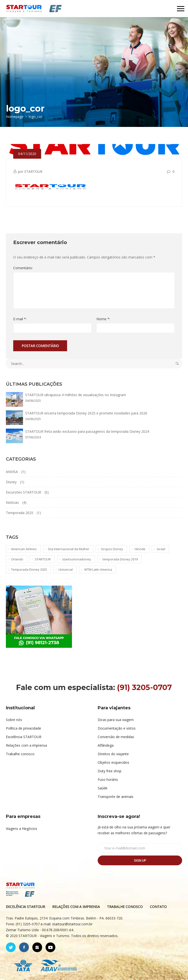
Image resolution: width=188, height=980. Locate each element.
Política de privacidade (23, 728)
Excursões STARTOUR (23, 492)
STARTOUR (33, 171)
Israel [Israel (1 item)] (161, 549)
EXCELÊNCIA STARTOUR (25, 907)
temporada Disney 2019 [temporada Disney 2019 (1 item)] (120, 559)
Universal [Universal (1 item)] (66, 569)
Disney (11, 482)
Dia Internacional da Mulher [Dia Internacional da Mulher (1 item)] (69, 549)
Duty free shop (110, 771)
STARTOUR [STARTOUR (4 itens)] (43, 559)
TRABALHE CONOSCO (125, 907)
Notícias (12, 502)
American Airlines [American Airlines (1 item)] (24, 549)
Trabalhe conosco (20, 754)
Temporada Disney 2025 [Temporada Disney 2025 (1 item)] (29, 569)
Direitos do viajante (113, 754)
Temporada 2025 (20, 513)
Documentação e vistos (117, 728)
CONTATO (158, 907)
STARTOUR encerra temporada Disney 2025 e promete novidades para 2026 (86, 413)
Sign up (140, 860)
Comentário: (23, 268)
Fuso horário (108, 779)
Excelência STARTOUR (24, 737)
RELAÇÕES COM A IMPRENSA (76, 907)
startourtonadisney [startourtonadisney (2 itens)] (77, 559)
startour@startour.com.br (72, 924)
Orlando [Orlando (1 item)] (17, 559)
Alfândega (106, 745)
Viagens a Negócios (22, 829)
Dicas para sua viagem (116, 720)
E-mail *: (20, 319)
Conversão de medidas (116, 737)
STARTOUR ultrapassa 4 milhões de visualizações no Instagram (76, 395)
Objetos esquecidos (113, 762)
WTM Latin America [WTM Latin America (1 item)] (98, 569)
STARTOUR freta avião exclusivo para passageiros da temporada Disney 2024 (87, 431)
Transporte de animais (116, 797)
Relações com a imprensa (26, 745)
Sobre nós (14, 720)
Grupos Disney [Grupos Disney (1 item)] (112, 549)
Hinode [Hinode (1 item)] (140, 549)
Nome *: (103, 319)
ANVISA (12, 472)
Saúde (103, 788)
